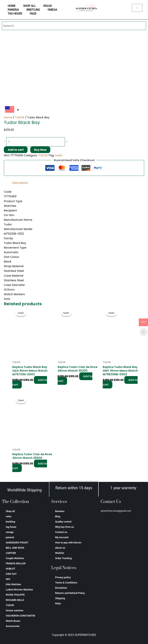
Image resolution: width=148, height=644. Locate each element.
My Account (62, 537)
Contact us (61, 532)
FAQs (33, 14)
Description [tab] (20, 183)
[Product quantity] (36, 142)
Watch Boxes (13, 621)
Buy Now (40, 150)
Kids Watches (13, 584)
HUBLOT (11, 569)
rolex (48, 6)
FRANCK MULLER (16, 563)
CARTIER (11, 553)
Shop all (29, 6)
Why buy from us (65, 527)
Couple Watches (15, 558)
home (12, 6)
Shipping (60, 598)
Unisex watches (15, 610)
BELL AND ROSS (15, 548)
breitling (33, 10)
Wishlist (60, 553)
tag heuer (15, 14)
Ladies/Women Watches (19, 590)
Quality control (63, 522)
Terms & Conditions (66, 583)
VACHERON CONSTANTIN (20, 616)
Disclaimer (61, 588)
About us (60, 548)
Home (8, 117)
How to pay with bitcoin (68, 543)
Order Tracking (63, 558)
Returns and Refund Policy (70, 593)
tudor (59, 155)
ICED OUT (11, 574)
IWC (8, 579)
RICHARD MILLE (15, 600)
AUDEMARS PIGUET (17, 543)
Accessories (13, 626)
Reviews (60, 511)
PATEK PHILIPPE (15, 595)
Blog (58, 516)
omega (52, 10)
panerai (13, 10)
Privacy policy (63, 577)
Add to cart (16, 150)
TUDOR (20, 117)
